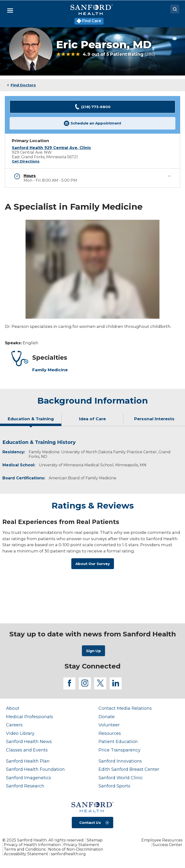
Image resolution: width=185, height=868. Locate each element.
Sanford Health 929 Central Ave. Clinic (51, 148)
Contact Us (90, 823)
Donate (107, 717)
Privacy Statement (81, 845)
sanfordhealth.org (68, 854)
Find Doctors (23, 85)
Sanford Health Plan (28, 761)
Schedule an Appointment (92, 123)
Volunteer (109, 725)
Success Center (167, 845)
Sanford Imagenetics (29, 778)
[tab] (31, 421)
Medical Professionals (30, 717)
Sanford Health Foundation (35, 769)
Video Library (20, 733)
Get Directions (26, 161)
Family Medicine (50, 370)
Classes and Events (27, 750)
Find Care (89, 21)
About (13, 708)
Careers (14, 725)
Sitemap (95, 840)
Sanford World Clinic (121, 778)
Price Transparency (119, 750)
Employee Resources (162, 840)
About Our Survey (93, 564)
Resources (110, 733)
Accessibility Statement (26, 854)
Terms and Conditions (25, 849)
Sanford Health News (29, 742)
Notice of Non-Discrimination (76, 849)
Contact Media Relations (125, 708)
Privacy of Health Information (32, 845)
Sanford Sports (114, 786)
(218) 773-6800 (92, 107)
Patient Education (118, 742)
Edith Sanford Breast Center (129, 769)
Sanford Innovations (120, 761)
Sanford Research (25, 786)
